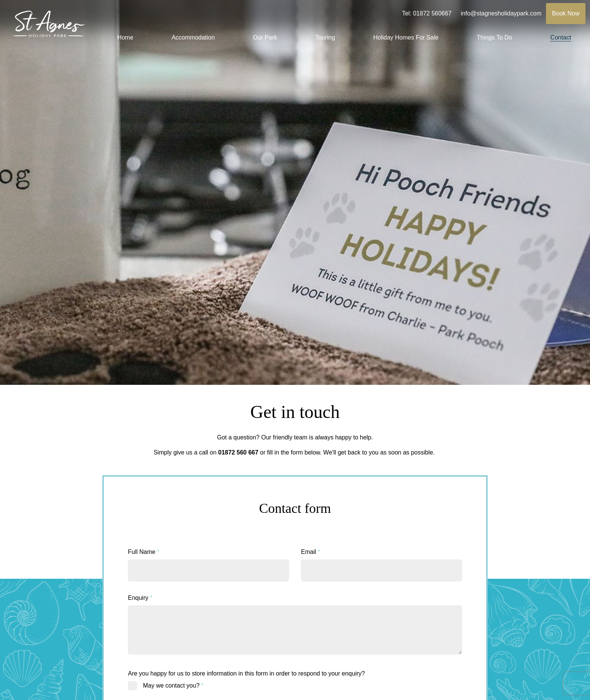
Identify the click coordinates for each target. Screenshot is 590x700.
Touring (325, 37)
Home (125, 37)
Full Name (144, 552)
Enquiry (140, 598)
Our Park (265, 37)
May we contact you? (173, 686)
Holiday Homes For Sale (406, 37)
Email (311, 552)
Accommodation (193, 37)
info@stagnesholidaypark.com (501, 13)
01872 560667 (432, 13)
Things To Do (494, 37)
